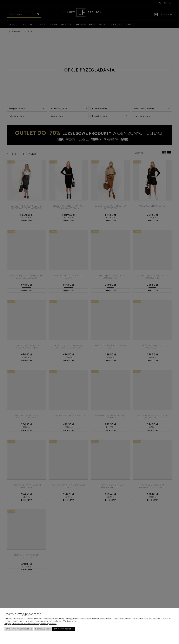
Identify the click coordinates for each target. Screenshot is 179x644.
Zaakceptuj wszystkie (64, 629)
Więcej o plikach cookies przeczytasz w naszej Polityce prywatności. (30, 624)
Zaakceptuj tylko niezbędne (19, 629)
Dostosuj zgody (43, 629)
